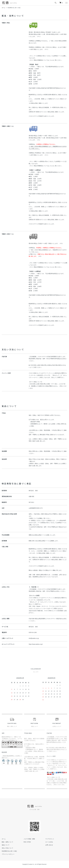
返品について (6, 845)
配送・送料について (7, 842)
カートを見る (49, 842)
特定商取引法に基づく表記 (9, 851)
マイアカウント (50, 839)
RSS (25, 842)
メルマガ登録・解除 (29, 839)
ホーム (3, 8)
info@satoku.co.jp (34, 638)
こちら (51, 60)
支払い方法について (7, 848)
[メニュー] (66, 3)
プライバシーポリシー (8, 854)
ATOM (29, 842)
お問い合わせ (49, 845)
